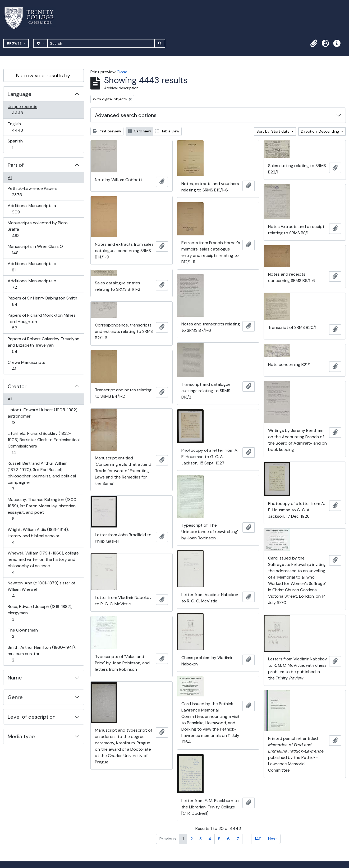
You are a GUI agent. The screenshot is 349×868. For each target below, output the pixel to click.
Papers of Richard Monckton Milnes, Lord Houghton (42, 322)
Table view (167, 131)
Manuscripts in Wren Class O (35, 250)
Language (20, 94)
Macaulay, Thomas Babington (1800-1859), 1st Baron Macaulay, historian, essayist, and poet (43, 509)
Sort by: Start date (274, 131)
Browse (15, 43)
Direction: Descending (320, 131)
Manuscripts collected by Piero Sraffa (38, 229)
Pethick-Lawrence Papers (32, 192)
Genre (15, 697)
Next (273, 839)
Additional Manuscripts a (32, 209)
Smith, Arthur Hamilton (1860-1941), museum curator (42, 654)
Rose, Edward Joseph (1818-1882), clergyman (40, 613)
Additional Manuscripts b (32, 267)
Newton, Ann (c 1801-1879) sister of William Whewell (41, 589)
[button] (314, 43)
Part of (16, 165)
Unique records (22, 110)
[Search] (101, 43)
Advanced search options (126, 115)
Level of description (32, 717)
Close (122, 72)
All (10, 178)
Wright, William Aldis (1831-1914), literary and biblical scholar (38, 536)
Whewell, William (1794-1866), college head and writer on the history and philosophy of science (43, 563)
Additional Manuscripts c (32, 284)
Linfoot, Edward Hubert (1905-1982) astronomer (42, 416)
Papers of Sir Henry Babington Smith (42, 301)
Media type (21, 736)
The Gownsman (23, 633)
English (21, 127)
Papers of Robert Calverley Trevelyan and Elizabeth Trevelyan (43, 345)
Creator (17, 386)
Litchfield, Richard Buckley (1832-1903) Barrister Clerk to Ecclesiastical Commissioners (43, 443)
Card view (139, 131)
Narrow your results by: (44, 75)
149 (258, 839)
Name (15, 678)
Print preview (107, 131)
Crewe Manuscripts (26, 366)
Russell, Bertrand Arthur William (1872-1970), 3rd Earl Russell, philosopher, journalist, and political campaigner (42, 476)
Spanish (16, 144)
